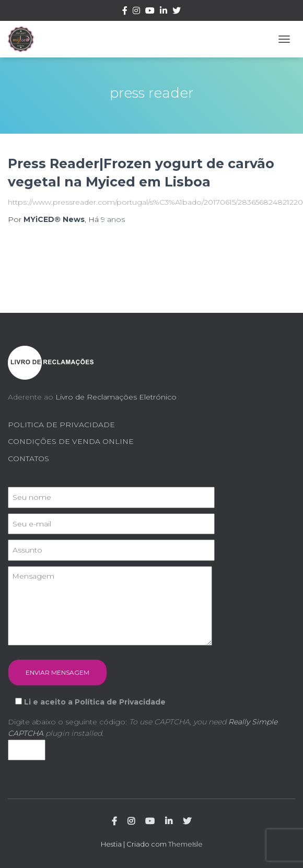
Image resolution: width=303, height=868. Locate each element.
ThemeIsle (185, 844)
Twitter (177, 12)
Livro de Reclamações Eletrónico (116, 397)
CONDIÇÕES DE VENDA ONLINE (71, 441)
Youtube (150, 12)
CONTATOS (28, 459)
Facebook (125, 12)
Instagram (136, 12)
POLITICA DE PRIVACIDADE (61, 425)
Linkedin (164, 12)
